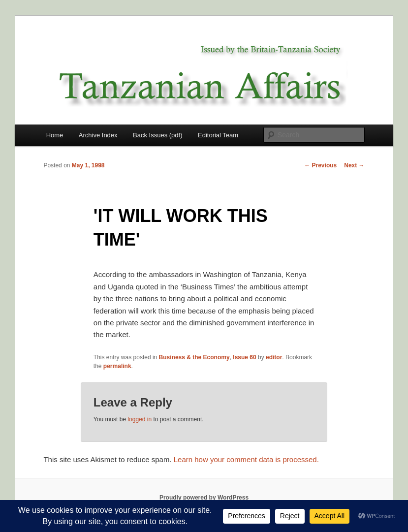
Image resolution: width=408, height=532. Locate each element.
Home (55, 135)
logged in (140, 419)
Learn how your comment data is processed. (246, 459)
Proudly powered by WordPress (204, 498)
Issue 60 (244, 357)
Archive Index (98, 135)
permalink (117, 366)
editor (274, 357)
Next (354, 165)
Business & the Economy (194, 357)
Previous (320, 165)
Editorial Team (218, 135)
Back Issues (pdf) (157, 135)
